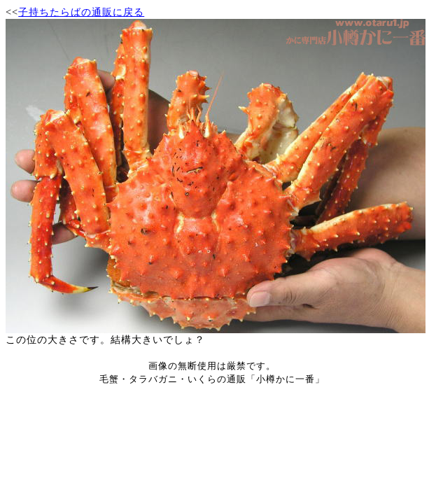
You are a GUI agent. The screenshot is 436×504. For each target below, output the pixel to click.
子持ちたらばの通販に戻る (81, 12)
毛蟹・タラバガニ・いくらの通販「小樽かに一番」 (212, 379)
